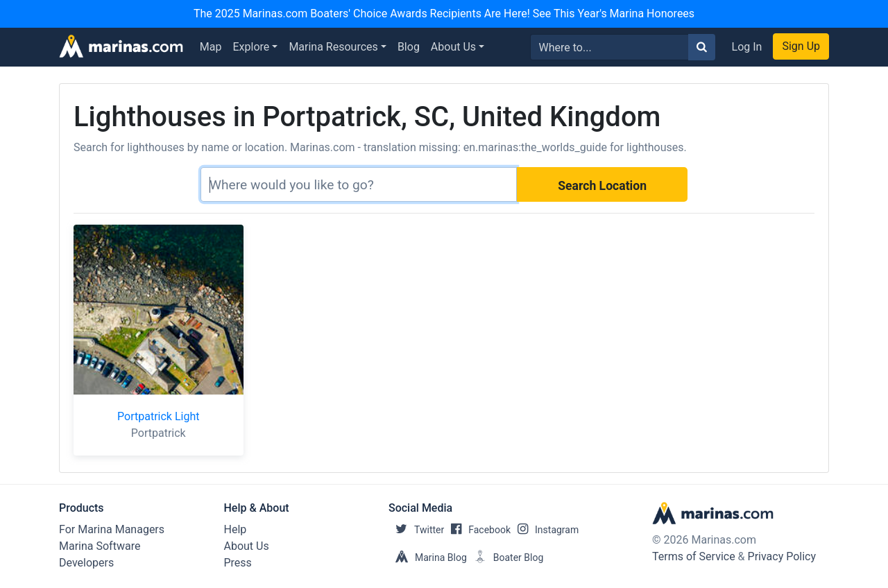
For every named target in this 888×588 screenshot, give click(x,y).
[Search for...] (609, 47)
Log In (747, 47)
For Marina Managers (112, 529)
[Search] (359, 184)
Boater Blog (505, 557)
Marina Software (100, 546)
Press (238, 563)
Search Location (602, 186)
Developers (86, 563)
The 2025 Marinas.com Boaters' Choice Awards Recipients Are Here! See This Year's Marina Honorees (444, 14)
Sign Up (801, 46)
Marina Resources (333, 47)
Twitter (416, 530)
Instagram (545, 530)
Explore (251, 47)
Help (236, 529)
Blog (409, 47)
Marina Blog (428, 557)
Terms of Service (694, 556)
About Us (453, 47)
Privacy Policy (782, 556)
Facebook (477, 530)
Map (211, 47)
